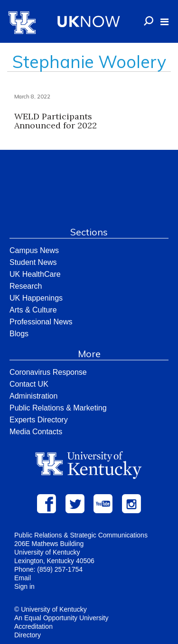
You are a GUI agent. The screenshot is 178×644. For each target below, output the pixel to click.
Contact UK (29, 384)
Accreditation (33, 626)
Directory (28, 635)
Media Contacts (36, 432)
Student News (33, 262)
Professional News (41, 322)
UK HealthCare (35, 274)
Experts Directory (39, 420)
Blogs (19, 334)
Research (26, 286)
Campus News (34, 250)
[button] (164, 22)
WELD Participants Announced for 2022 (56, 121)
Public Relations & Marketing (58, 408)
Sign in (24, 586)
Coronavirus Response (48, 372)
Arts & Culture (33, 310)
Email (23, 578)
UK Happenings (36, 298)
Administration (33, 396)
